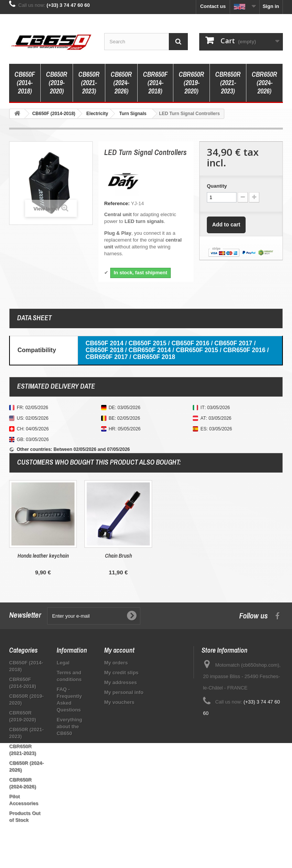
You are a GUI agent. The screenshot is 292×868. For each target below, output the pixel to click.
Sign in (271, 6)
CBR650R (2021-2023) (228, 83)
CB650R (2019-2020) (57, 83)
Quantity (217, 186)
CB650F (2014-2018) (25, 83)
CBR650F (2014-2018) (155, 83)
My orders (116, 663)
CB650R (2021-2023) (89, 83)
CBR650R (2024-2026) (264, 83)
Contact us (213, 6)
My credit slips (121, 673)
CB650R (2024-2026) (121, 83)
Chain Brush (269, 556)
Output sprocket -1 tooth (118, 556)
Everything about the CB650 (69, 726)
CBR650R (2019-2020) (191, 83)
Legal (63, 663)
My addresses (121, 682)
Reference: (117, 203)
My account (119, 650)
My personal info (124, 692)
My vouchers (119, 702)
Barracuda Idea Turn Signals (43, 556)
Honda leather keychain (194, 556)
